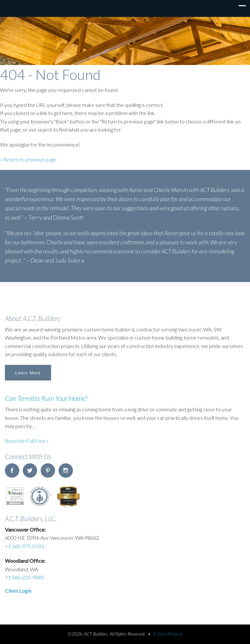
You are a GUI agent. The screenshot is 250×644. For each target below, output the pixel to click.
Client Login (18, 591)
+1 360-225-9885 (25, 577)
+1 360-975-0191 (25, 546)
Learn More (28, 373)
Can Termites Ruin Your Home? (46, 398)
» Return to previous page (28, 159)
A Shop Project (168, 634)
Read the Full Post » (27, 441)
